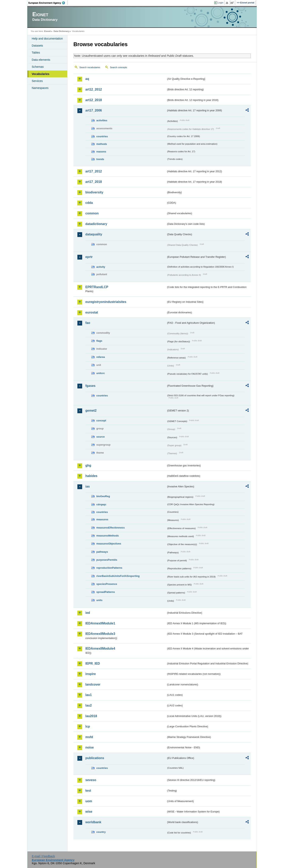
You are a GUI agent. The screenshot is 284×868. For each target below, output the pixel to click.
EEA (48, 3)
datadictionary (96, 224)
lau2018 (91, 716)
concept (101, 421)
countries (102, 136)
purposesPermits (107, 560)
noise (90, 747)
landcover (93, 684)
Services (37, 81)
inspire (91, 674)
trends (100, 159)
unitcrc (101, 373)
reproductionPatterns (109, 568)
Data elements (41, 60)
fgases (90, 386)
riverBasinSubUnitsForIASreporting (118, 576)
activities (102, 120)
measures (102, 519)
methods (102, 144)
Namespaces (40, 88)
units (99, 600)
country (101, 832)
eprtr (89, 257)
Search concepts (118, 67)
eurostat (92, 312)
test (88, 791)
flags (99, 341)
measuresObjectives (109, 544)
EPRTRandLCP (97, 287)
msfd (89, 737)
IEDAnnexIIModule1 (100, 623)
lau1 (89, 695)
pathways (102, 552)
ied (88, 613)
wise (89, 812)
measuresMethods (107, 536)
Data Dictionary (61, 31)
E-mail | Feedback (43, 856)
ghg (88, 465)
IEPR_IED (93, 663)
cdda (89, 203)
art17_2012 (94, 171)
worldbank (93, 822)
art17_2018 (94, 182)
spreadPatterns (106, 592)
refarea (101, 357)
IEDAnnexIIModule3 (100, 634)
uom (89, 801)
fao (88, 323)
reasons (101, 152)
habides (91, 476)
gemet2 (91, 411)
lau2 (89, 705)
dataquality (94, 234)
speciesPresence (107, 584)
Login (221, 3)
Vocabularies (41, 74)
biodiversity (94, 192)
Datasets (37, 46)
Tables (36, 53)
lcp (88, 726)
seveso (91, 780)
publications (95, 758)
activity (101, 267)
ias (88, 486)
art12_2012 (94, 89)
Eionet (47, 31)
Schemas (38, 67)
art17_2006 (94, 110)
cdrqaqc (101, 504)
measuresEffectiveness (110, 528)
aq (87, 79)
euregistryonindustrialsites (106, 302)
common (92, 213)
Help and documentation (47, 39)
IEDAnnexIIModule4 (100, 649)
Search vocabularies (90, 67)
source (101, 437)
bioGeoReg (103, 496)
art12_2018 (94, 100)
